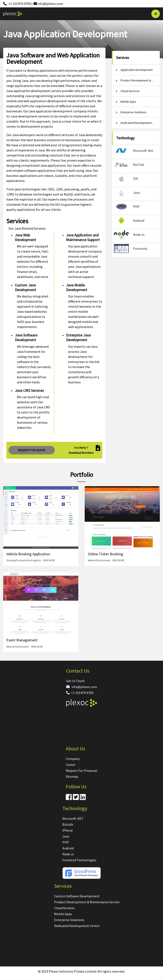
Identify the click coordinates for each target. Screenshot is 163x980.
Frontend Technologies (79, 860)
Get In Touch (75, 681)
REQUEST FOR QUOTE (32, 450)
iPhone (68, 830)
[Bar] (156, 14)
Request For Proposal (81, 771)
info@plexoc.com (82, 687)
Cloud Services (64, 908)
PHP (66, 842)
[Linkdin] (83, 798)
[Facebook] (69, 798)
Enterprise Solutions (69, 920)
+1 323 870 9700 (80, 693)
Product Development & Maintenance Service (87, 902)
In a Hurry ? (81, 448)
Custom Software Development (77, 896)
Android (68, 848)
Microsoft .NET (73, 818)
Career (71, 765)
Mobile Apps (63, 914)
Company (73, 759)
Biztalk (68, 824)
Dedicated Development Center (77, 926)
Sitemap (72, 776)
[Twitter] (76, 798)
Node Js (68, 854)
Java (66, 836)
